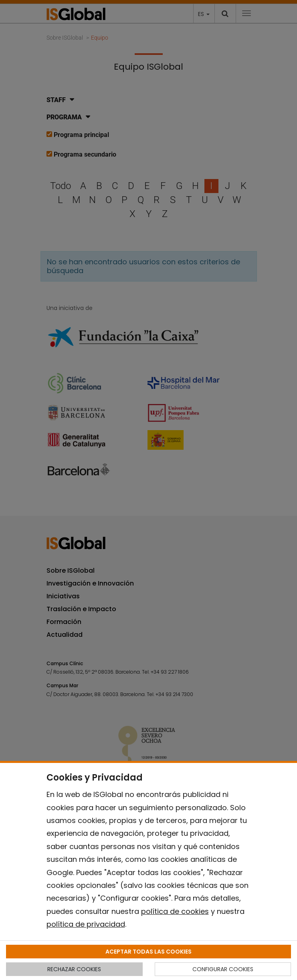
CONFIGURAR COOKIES (223, 969)
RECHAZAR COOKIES (74, 969)
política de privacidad (86, 924)
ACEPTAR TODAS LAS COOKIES (148, 952)
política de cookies (175, 911)
